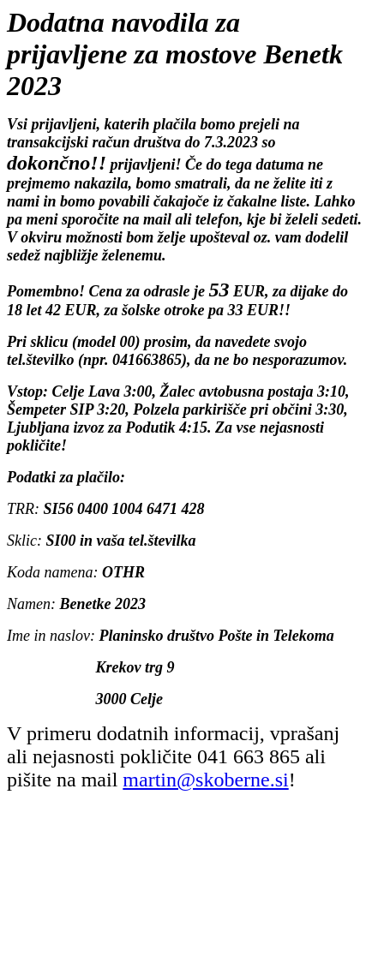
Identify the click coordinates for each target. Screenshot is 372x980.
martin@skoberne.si (205, 780)
